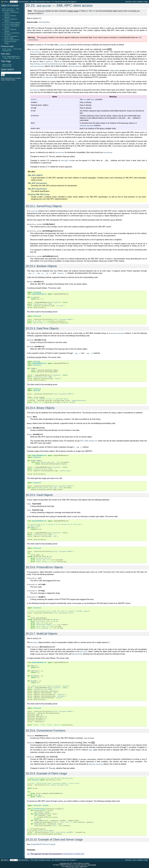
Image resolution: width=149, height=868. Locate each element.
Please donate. (92, 863)
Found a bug (83, 865)
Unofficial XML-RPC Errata (39, 192)
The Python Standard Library (40, 2)
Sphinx (77, 866)
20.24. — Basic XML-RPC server (11, 57)
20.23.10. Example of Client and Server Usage (12, 42)
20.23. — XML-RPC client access (11, 10)
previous (128, 2)
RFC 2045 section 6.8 (89, 438)
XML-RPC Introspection (37, 181)
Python (6, 2)
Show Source (7, 66)
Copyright (63, 862)
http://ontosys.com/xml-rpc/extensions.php (46, 63)
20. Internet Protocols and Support (64, 2)
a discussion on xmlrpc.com (73, 852)
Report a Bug (7, 64)
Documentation (24, 2)
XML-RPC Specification (37, 187)
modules (140, 2)
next (134, 2)
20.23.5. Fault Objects (12, 24)
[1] (109, 642)
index (146, 2)
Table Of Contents (10, 5)
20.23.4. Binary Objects (12, 23)
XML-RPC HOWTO (35, 173)
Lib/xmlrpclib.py (44, 22)
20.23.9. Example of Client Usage (11, 37)
